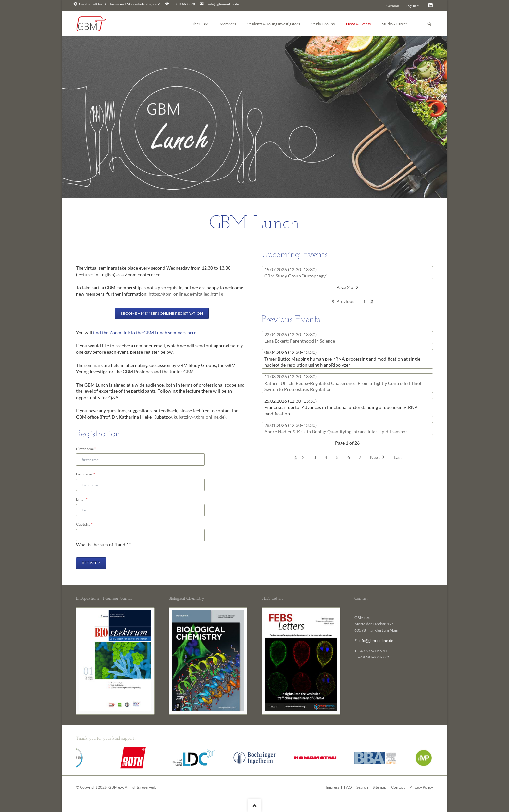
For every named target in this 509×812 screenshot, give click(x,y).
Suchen (429, 24)
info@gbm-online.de (223, 4)
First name (86, 449)
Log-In (411, 6)
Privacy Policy (421, 787)
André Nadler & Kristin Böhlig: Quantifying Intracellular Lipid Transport (337, 429)
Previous (345, 301)
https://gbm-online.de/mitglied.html (184, 294)
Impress (332, 787)
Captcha (85, 524)
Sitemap (379, 787)
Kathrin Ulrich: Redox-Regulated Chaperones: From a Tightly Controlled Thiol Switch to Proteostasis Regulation (343, 383)
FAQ (348, 787)
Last (398, 457)
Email (85, 499)
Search (362, 787)
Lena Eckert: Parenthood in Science (300, 338)
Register (91, 563)
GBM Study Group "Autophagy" (296, 273)
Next (375, 457)
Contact (398, 787)
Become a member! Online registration (162, 313)
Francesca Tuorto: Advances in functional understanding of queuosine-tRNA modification (341, 407)
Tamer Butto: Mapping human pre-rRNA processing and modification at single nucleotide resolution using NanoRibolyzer (342, 359)
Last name (86, 474)
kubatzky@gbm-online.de (199, 417)
